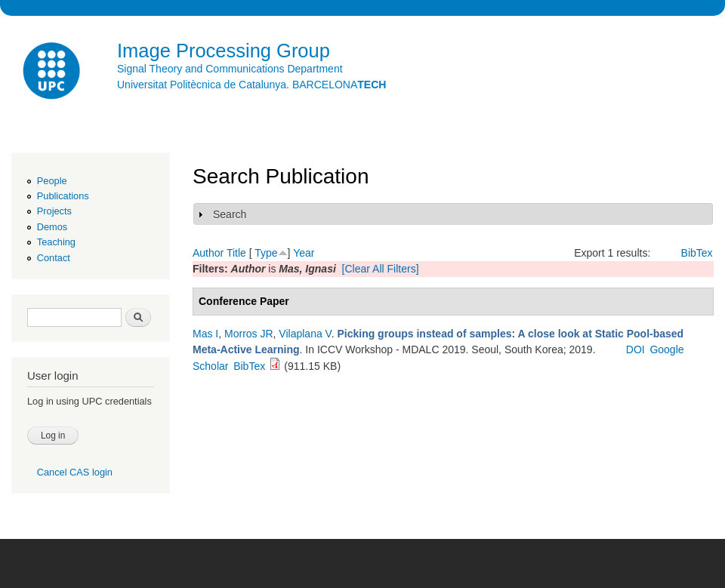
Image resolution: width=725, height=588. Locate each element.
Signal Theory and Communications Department (230, 69)
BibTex (697, 253)
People (52, 181)
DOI (636, 349)
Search (230, 214)
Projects (54, 211)
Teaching (56, 242)
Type (266, 253)
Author (208, 253)
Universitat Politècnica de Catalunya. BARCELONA (251, 85)
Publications (63, 196)
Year (304, 253)
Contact (54, 258)
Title (236, 253)
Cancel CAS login (75, 472)
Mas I (205, 334)
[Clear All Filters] (381, 269)
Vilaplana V (305, 334)
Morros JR (249, 334)
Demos (52, 227)
